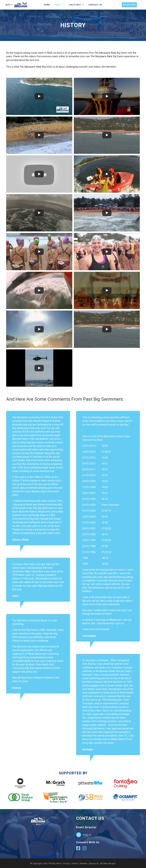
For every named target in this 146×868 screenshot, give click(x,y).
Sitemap (84, 864)
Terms (75, 864)
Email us (87, 835)
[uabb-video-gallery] (39, 96)
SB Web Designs (108, 864)
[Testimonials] (38, 478)
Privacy (67, 864)
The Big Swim (55, 864)
